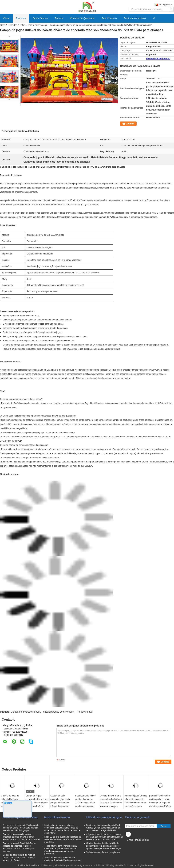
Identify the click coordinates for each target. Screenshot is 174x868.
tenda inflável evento (57, 817)
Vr (154, 18)
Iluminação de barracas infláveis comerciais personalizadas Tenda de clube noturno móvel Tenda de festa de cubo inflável (62, 829)
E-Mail (130, 840)
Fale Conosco (109, 18)
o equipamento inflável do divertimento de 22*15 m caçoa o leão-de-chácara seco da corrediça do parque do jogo (86, 804)
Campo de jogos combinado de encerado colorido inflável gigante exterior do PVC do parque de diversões (37, 803)
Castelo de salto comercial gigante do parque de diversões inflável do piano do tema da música (60, 803)
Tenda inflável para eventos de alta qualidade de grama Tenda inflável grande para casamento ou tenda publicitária (60, 850)
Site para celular (134, 844)
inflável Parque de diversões (34, 25)
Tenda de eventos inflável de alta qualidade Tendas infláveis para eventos (63, 859)
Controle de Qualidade (82, 18)
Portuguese (166, 5)
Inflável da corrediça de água (104, 817)
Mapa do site (142, 840)
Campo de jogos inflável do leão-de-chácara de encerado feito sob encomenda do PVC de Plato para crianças (19, 847)
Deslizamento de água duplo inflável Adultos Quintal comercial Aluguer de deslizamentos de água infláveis (103, 828)
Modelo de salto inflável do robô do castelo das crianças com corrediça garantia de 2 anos (19, 858)
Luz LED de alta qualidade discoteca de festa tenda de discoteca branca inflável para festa (63, 839)
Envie (163, 826)
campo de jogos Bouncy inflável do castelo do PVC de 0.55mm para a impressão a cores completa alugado (136, 803)
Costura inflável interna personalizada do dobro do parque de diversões (111, 799)
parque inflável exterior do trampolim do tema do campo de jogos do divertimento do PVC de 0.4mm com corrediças (160, 803)
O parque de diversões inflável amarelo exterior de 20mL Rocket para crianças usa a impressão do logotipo (21, 828)
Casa (6, 18)
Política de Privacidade (29, 865)
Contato (130, 124)
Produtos (21, 18)
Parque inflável (85, 712)
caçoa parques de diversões (58, 712)
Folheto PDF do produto (158, 58)
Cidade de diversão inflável (25, 712)
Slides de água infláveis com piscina (103, 852)
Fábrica (59, 18)
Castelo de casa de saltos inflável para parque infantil (10, 799)
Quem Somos (40, 18)
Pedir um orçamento (135, 18)
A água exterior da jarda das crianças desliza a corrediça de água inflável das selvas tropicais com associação (104, 837)
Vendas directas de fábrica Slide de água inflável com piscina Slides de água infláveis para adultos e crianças (104, 846)
